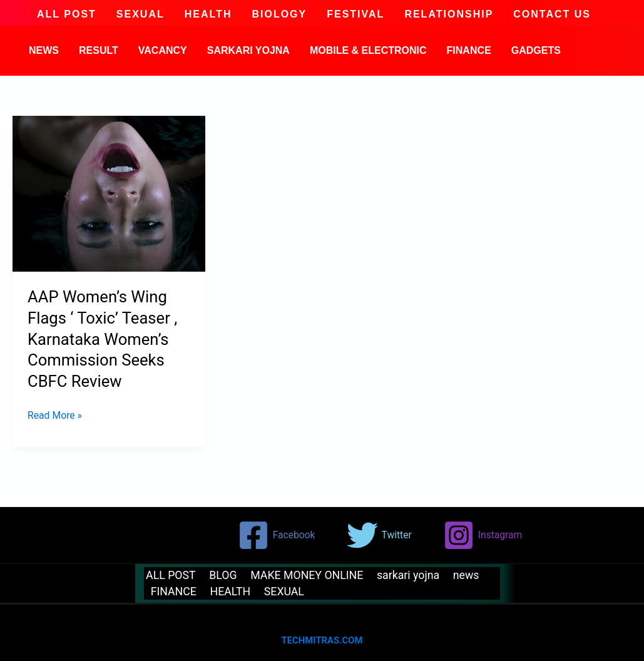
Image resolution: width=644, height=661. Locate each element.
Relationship (449, 14)
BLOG (220, 575)
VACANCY (163, 50)
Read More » (55, 414)
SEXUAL (141, 14)
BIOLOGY (279, 14)
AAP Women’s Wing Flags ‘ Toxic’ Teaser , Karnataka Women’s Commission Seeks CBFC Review (104, 339)
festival (355, 14)
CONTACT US (552, 14)
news (44, 50)
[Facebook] (277, 535)
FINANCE (469, 50)
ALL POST (67, 14)
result (99, 50)
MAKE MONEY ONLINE (303, 575)
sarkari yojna (248, 50)
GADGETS (536, 50)
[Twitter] (380, 535)
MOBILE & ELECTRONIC (368, 50)
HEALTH (208, 14)
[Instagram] (485, 535)
